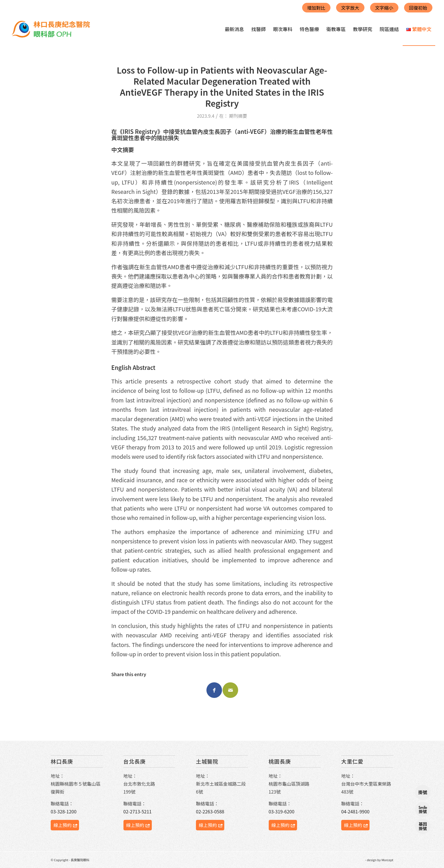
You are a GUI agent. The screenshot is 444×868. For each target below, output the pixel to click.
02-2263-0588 (210, 811)
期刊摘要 (238, 116)
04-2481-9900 (355, 811)
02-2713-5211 (138, 811)
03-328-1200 (64, 811)
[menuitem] (234, 29)
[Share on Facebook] (214, 690)
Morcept (387, 860)
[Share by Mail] (230, 690)
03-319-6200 (282, 811)
